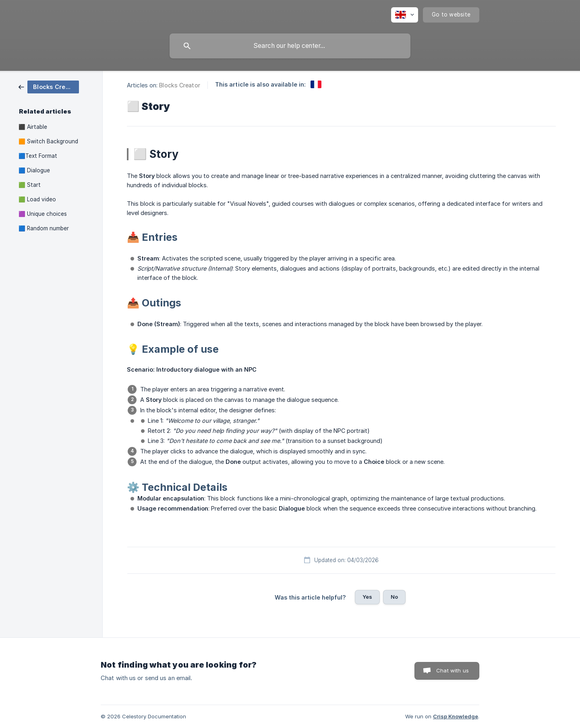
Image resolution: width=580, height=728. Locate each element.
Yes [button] (367, 597)
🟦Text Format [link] (38, 156)
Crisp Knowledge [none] (456, 716)
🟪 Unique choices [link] (43, 214)
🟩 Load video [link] (37, 199)
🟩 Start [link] (30, 185)
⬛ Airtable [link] (33, 127)
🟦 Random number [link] (44, 228)
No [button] (394, 597)
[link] (49, 86)
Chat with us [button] (453, 670)
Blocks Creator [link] (179, 85)
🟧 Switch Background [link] (48, 141)
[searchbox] (290, 46)
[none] (405, 15)
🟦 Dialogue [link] (34, 170)
